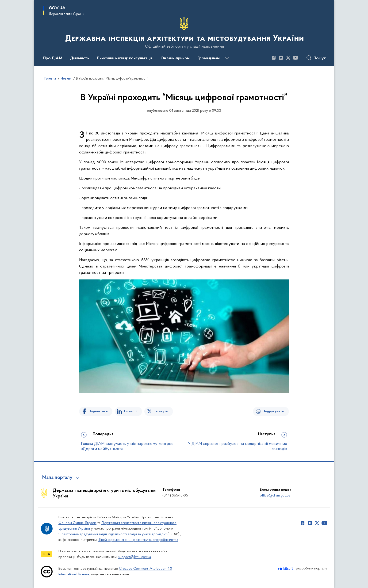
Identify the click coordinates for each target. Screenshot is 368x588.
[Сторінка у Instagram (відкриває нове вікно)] (281, 58)
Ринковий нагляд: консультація (125, 58)
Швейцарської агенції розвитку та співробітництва (138, 540)
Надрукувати (273, 411)
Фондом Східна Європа (77, 523)
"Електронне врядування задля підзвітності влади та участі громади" (113, 534)
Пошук (320, 58)
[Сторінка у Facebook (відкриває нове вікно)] (274, 58)
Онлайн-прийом (175, 58)
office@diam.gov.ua (275, 496)
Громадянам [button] (209, 58)
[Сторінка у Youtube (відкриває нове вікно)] (295, 58)
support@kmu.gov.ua (135, 557)
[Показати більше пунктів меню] (227, 58)
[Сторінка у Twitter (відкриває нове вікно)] (288, 58)
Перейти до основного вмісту (3, 3)
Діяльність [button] (80, 58)
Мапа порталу (57, 478)
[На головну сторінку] (184, 33)
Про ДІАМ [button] (53, 58)
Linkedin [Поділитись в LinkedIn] (131, 411)
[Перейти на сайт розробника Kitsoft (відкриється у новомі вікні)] (286, 569)
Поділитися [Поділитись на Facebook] (98, 411)
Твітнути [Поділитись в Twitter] (161, 411)
